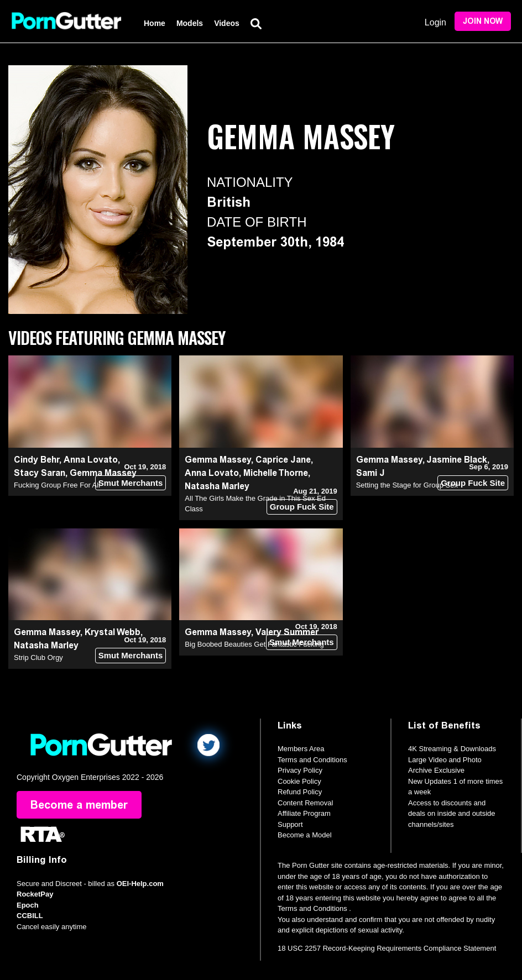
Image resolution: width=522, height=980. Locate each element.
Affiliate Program (304, 813)
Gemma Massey (218, 460)
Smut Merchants (131, 483)
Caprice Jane (283, 460)
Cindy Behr (36, 460)
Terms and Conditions (312, 760)
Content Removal (305, 803)
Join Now (483, 21)
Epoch (28, 905)
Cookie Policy (299, 781)
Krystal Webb (113, 632)
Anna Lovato (91, 460)
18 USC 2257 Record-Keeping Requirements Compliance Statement (387, 948)
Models (190, 23)
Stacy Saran (40, 473)
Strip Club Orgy (38, 657)
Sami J (370, 473)
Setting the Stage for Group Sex (407, 485)
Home (155, 23)
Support (290, 824)
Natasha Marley (217, 486)
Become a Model (305, 835)
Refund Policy (300, 792)
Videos (227, 23)
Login (435, 22)
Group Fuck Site (302, 507)
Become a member (79, 805)
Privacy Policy (300, 770)
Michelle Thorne (276, 473)
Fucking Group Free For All (57, 485)
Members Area (301, 749)
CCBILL (30, 916)
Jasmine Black (457, 460)
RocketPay (35, 894)
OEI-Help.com (140, 884)
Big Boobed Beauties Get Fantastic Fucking (254, 644)
